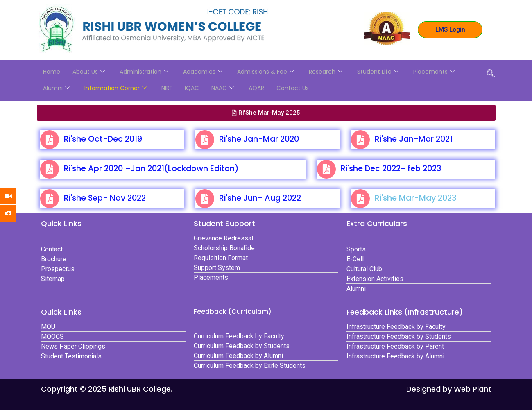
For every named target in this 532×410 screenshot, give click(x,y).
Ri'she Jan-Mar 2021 (414, 139)
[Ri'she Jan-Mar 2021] (360, 140)
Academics (203, 72)
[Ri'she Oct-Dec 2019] (50, 140)
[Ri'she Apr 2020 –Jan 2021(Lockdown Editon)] (50, 169)
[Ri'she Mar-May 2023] (360, 199)
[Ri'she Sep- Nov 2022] (50, 199)
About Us (89, 72)
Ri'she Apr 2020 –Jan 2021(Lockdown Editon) (151, 169)
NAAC (223, 88)
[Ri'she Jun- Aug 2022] (205, 199)
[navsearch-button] (491, 74)
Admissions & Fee (266, 72)
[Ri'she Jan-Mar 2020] (205, 140)
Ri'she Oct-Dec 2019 (103, 139)
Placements (434, 72)
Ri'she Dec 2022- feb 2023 (391, 169)
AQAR (256, 88)
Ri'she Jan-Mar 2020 (259, 139)
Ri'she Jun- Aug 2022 (260, 198)
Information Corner (115, 88)
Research (326, 72)
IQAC (192, 88)
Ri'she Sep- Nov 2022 (105, 198)
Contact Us (293, 88)
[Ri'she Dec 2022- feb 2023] (326, 169)
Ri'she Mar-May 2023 (415, 198)
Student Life (378, 72)
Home (52, 72)
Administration (144, 72)
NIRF (167, 88)
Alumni (56, 88)
